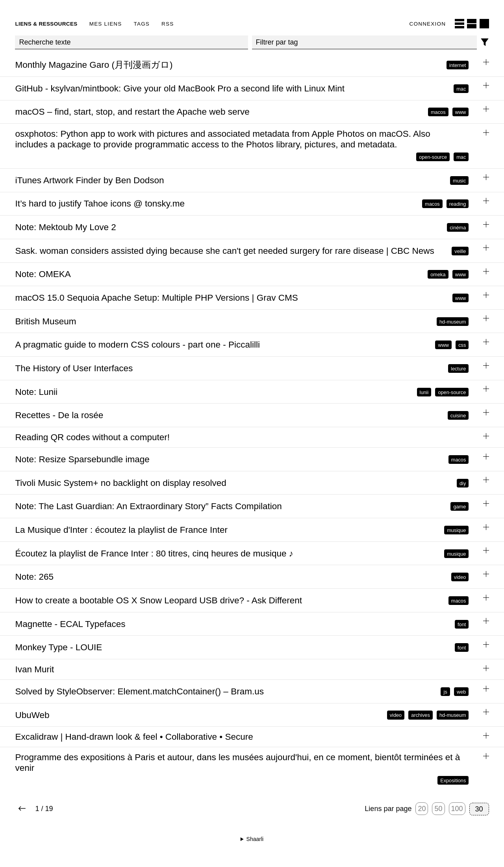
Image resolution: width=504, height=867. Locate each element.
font (462, 624)
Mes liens (106, 24)
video (460, 577)
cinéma (458, 228)
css (462, 345)
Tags (142, 24)
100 (457, 809)
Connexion (428, 24)
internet (458, 65)
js (446, 691)
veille (460, 251)
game (460, 507)
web (461, 691)
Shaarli (255, 839)
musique (456, 530)
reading (458, 204)
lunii (424, 392)
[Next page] (22, 809)
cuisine (458, 416)
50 (438, 809)
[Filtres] (485, 42)
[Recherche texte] (131, 43)
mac (461, 88)
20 (422, 809)
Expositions (453, 780)
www (461, 112)
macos (438, 112)
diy (463, 483)
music (459, 180)
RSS (168, 24)
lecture (458, 368)
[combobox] (364, 43)
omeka (438, 274)
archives (420, 715)
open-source (433, 157)
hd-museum (453, 321)
